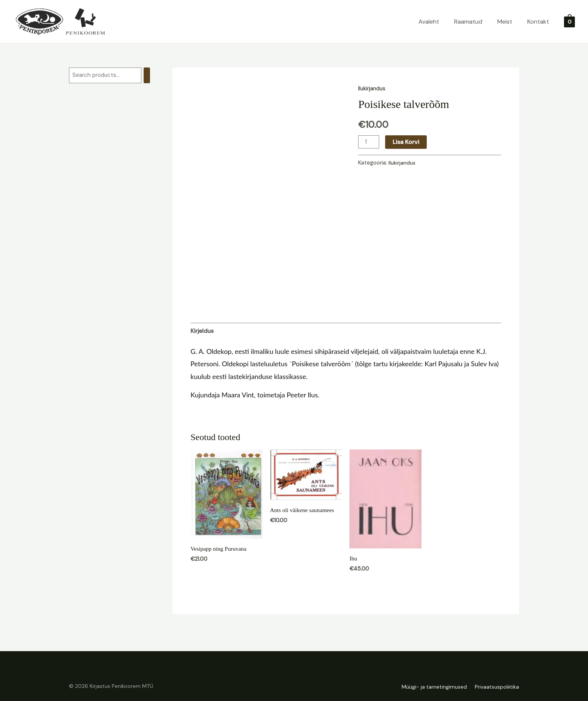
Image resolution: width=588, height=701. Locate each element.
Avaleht (429, 22)
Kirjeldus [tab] (203, 331)
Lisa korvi (407, 142)
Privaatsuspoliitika (497, 687)
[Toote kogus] (369, 142)
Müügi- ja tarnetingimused (430, 687)
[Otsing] (151, 76)
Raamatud (468, 22)
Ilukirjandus (373, 88)
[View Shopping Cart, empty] (569, 22)
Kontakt (538, 22)
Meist (505, 22)
